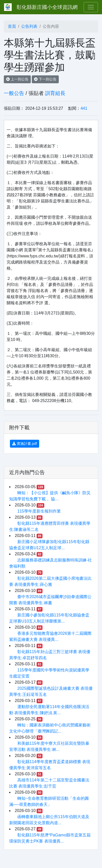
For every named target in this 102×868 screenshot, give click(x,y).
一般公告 (14, 93)
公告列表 (29, 26)
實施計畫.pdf (25, 444)
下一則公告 (45, 79)
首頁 (12, 26)
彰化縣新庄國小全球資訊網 (47, 7)
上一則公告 (17, 79)
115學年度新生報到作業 (39, 511)
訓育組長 (55, 93)
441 (84, 108)
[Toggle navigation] (91, 7)
